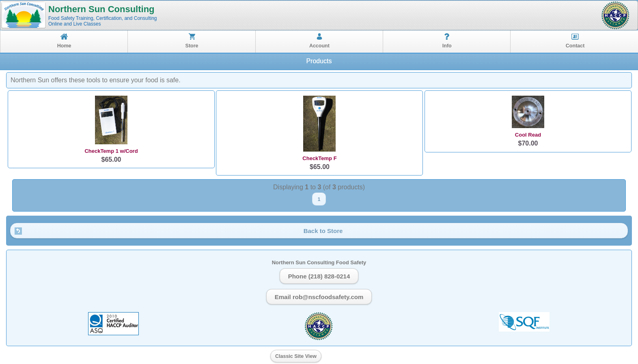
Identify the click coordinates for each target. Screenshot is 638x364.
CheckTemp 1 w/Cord (111, 151)
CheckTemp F (319, 158)
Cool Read (528, 135)
